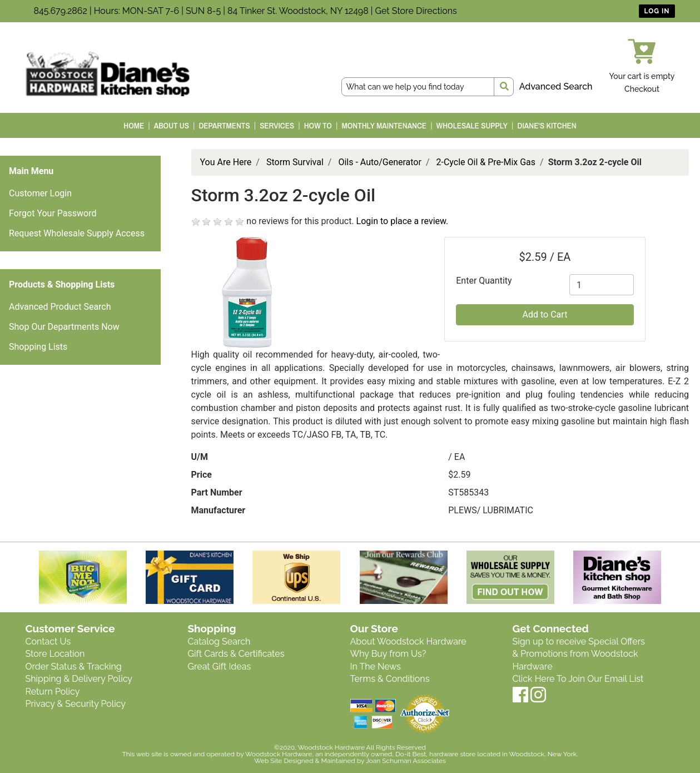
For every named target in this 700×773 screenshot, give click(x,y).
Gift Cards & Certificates (236, 654)
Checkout (642, 89)
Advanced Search (556, 86)
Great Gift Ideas (220, 667)
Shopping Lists (38, 347)
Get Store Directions (416, 11)
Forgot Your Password (53, 213)
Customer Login (40, 193)
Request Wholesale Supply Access (77, 233)
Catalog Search (219, 641)
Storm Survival (295, 162)
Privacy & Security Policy (76, 704)
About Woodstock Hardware (408, 641)
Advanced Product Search (60, 307)
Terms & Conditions (390, 679)
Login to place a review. (403, 221)
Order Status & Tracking (74, 667)
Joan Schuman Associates (406, 761)
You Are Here (226, 162)
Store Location (55, 654)
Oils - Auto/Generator (380, 162)
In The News (376, 667)
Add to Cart (545, 314)
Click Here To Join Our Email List (578, 679)
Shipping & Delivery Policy (79, 679)
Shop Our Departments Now (64, 327)
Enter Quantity (484, 281)
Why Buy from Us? (388, 654)
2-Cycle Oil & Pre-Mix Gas (486, 162)
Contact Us (48, 641)
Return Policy (53, 692)
